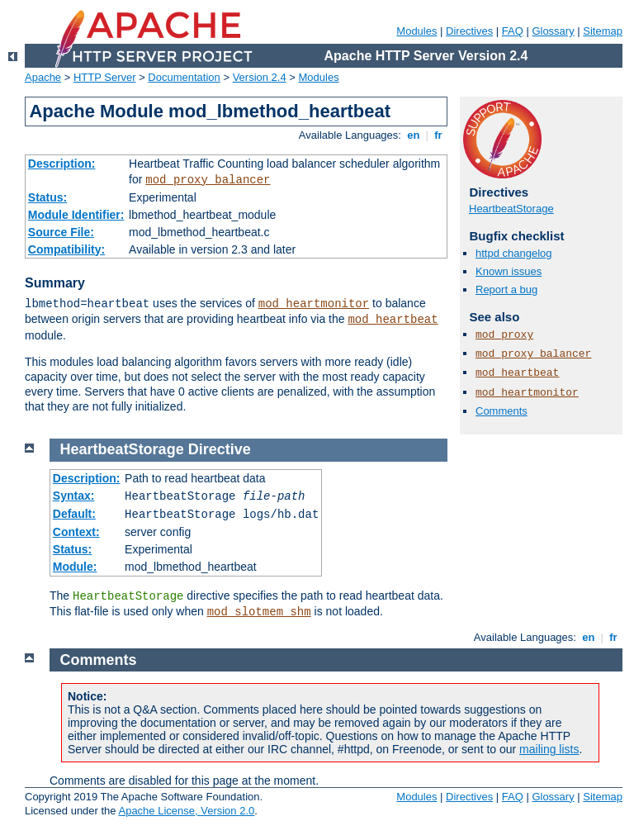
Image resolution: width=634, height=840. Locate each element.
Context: (76, 532)
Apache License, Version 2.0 (186, 811)
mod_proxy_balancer (208, 180)
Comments (502, 411)
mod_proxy (504, 335)
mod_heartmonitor (314, 304)
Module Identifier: (76, 215)
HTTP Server (105, 77)
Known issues (509, 271)
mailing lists (549, 749)
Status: (47, 197)
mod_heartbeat (393, 320)
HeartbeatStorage (511, 209)
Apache (43, 77)
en (414, 135)
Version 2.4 (260, 77)
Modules (416, 31)
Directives (469, 31)
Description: (62, 164)
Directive (220, 449)
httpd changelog (514, 253)
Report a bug (506, 289)
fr (439, 135)
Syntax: (74, 496)
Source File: (61, 232)
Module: (75, 567)
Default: (74, 514)
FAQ (513, 31)
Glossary (553, 31)
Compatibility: (66, 249)
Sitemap (603, 31)
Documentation (184, 77)
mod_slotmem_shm (259, 612)
